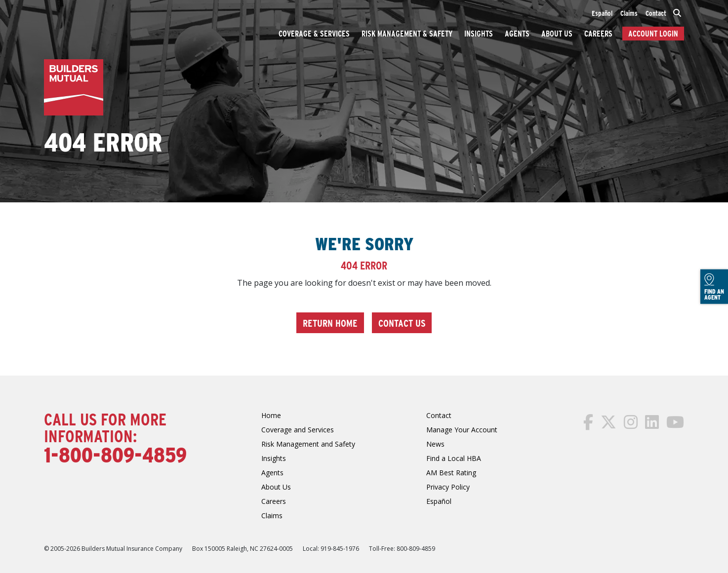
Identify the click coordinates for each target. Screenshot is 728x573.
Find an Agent (714, 287)
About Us (276, 487)
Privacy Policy (448, 487)
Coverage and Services (298, 430)
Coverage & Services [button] (314, 33)
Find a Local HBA (454, 458)
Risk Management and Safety (308, 444)
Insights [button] (479, 33)
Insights (274, 458)
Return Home (330, 323)
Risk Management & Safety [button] (407, 33)
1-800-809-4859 (115, 454)
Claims (629, 13)
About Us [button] (557, 33)
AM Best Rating (451, 473)
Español (602, 13)
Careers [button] (598, 33)
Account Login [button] (653, 33)
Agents (517, 33)
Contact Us (402, 323)
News (435, 444)
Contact (656, 13)
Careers (274, 501)
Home (271, 415)
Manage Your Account (462, 430)
